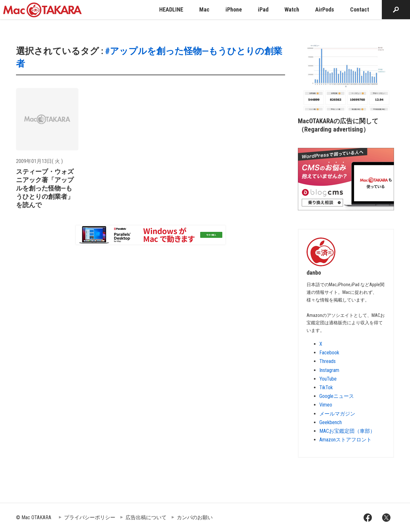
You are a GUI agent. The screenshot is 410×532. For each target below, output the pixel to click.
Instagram (329, 370)
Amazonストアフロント (345, 440)
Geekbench (331, 422)
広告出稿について (146, 517)
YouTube (328, 379)
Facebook (329, 353)
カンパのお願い (195, 517)
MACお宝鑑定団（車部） (347, 431)
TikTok (326, 387)
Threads (328, 361)
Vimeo (326, 405)
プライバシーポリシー (90, 517)
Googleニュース (337, 396)
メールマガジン (337, 414)
